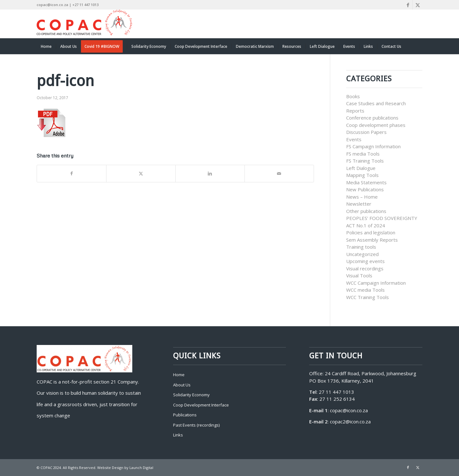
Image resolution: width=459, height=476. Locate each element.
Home (179, 375)
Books (353, 96)
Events (354, 139)
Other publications (366, 211)
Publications (185, 415)
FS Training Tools (365, 161)
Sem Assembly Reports (372, 240)
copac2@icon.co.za (350, 421)
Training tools (361, 247)
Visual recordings (365, 268)
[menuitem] (46, 46)
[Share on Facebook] (72, 174)
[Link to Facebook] (408, 5)
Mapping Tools (362, 175)
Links (178, 435)
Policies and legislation (371, 232)
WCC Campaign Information (376, 283)
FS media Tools (363, 154)
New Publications (365, 189)
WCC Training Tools (368, 297)
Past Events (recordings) (196, 425)
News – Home (362, 197)
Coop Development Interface (201, 405)
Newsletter (359, 204)
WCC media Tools (365, 290)
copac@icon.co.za (349, 410)
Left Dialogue (361, 168)
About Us (182, 385)
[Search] (418, 46)
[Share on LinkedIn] (210, 174)
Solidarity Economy (191, 395)
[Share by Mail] (279, 174)
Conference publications (372, 118)
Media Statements (366, 182)
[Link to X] (418, 5)
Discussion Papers (366, 132)
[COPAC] (84, 24)
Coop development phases (376, 125)
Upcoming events (365, 261)
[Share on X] (141, 174)
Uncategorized (362, 254)
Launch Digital (141, 468)
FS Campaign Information (373, 146)
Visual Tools (359, 275)
